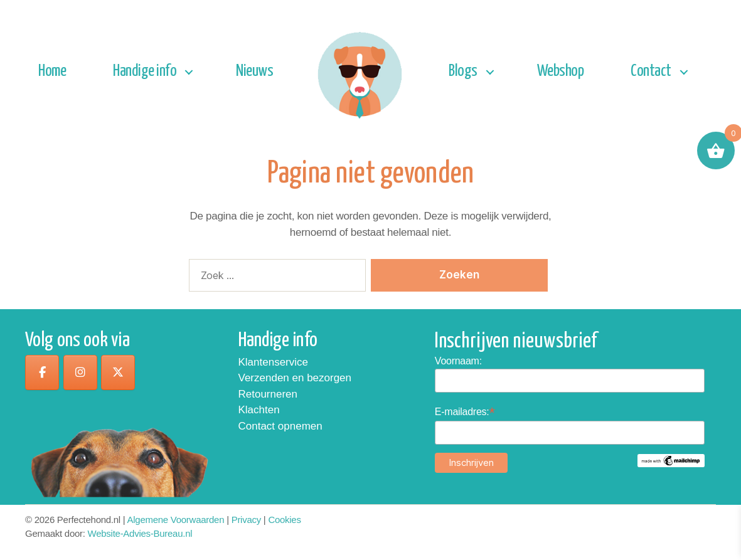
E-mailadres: (465, 412)
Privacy (246, 520)
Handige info (145, 71)
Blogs (463, 71)
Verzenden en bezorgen (295, 378)
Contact (651, 71)
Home (52, 71)
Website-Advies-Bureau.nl (140, 533)
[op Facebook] (42, 372)
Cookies (284, 520)
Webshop (561, 71)
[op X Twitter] (118, 372)
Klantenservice (274, 362)
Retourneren (268, 394)
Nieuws (254, 71)
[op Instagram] (80, 372)
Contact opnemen (280, 426)
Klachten (259, 410)
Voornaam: (458, 361)
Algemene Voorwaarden (176, 520)
